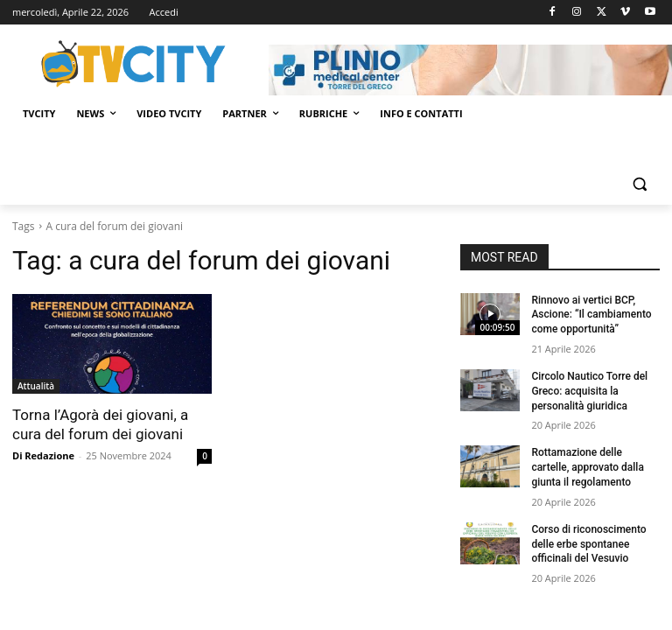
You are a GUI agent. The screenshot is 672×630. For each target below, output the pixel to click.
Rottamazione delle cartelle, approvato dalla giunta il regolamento (587, 467)
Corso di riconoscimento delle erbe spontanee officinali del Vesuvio (588, 544)
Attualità (36, 386)
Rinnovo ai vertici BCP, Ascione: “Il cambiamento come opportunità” (591, 315)
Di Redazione (43, 455)
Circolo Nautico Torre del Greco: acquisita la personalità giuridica (589, 391)
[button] (639, 184)
